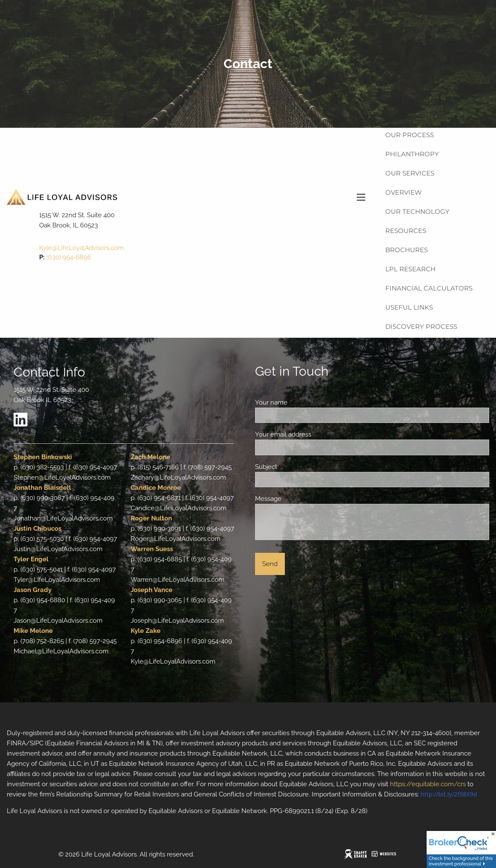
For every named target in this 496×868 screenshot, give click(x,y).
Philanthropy (412, 154)
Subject (297, 467)
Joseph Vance (152, 590)
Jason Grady (33, 590)
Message (299, 499)
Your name (302, 402)
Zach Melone (151, 457)
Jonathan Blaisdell (42, 488)
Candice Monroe (156, 488)
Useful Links (409, 307)
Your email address (314, 434)
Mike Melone (33, 631)
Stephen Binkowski (43, 457)
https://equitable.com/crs (428, 784)
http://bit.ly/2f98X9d (449, 794)
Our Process (410, 135)
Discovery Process (421, 326)
